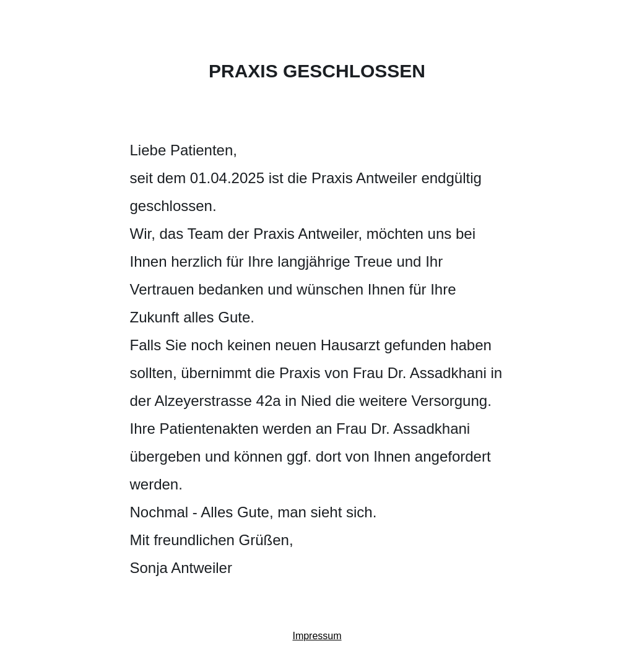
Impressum (317, 636)
